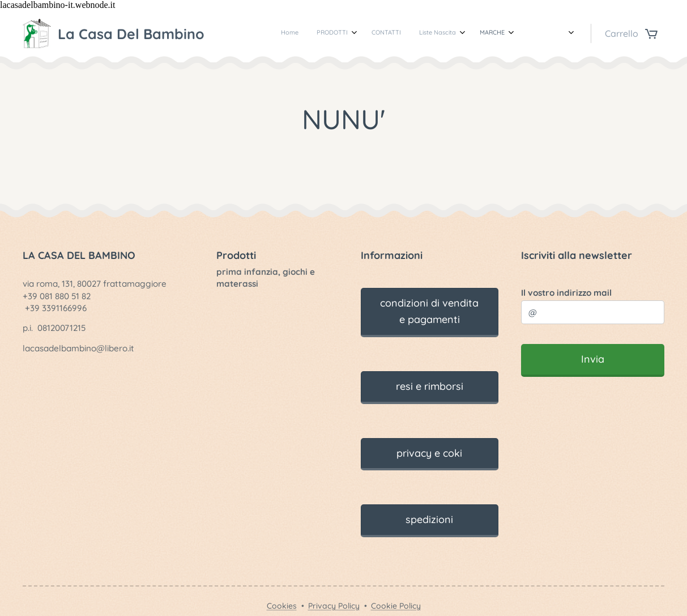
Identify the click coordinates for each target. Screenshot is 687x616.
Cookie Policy (396, 606)
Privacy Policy (334, 606)
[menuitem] (297, 33)
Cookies (282, 606)
